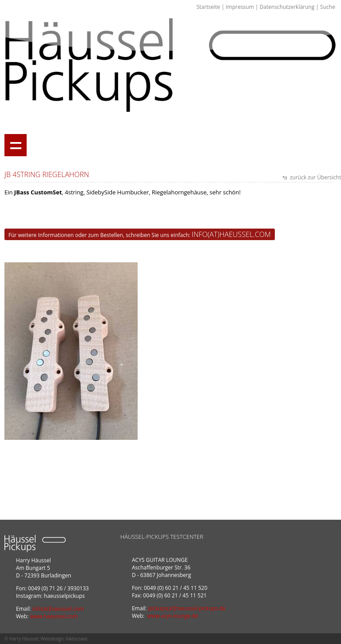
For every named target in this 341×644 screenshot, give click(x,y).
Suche (328, 7)
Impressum (240, 7)
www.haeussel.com (54, 616)
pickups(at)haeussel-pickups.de (187, 608)
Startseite (208, 7)
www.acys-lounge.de (172, 616)
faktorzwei (76, 639)
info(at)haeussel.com (231, 234)
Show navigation (16, 145)
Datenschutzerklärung (287, 7)
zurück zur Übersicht (315, 177)
